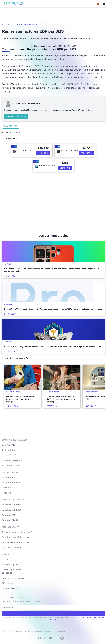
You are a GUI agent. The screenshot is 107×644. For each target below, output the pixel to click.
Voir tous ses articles (16, 116)
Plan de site (8, 583)
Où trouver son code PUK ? (15, 548)
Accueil (5, 24)
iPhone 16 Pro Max (11, 483)
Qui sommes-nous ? (12, 588)
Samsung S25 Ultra (11, 505)
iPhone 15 (7, 493)
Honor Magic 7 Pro (11, 465)
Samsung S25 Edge (12, 510)
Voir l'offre (43, 153)
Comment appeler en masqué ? (17, 532)
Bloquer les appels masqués (16, 542)
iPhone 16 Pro (9, 477)
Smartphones (11, 126)
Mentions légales (10, 565)
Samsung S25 (9, 515)
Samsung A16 (9, 445)
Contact (6, 559)
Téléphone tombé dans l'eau (16, 537)
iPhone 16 (7, 488)
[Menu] (104, 4)
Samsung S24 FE (10, 520)
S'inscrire (54, 613)
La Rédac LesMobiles (40, 46)
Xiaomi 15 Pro (9, 450)
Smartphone (14, 24)
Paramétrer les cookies (13, 578)
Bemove (62, 631)
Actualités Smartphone (29, 24)
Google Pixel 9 (9, 455)
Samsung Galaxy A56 (13, 460)
